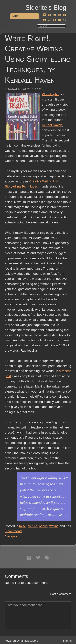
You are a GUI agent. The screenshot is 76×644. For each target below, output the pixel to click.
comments (14, 531)
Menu (16, 16)
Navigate (11, 536)
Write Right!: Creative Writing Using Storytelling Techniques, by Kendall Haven (38, 59)
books (43, 526)
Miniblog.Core (29, 641)
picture (32, 526)
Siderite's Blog (46, 8)
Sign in (67, 641)
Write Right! (50, 94)
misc (22, 526)
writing (54, 526)
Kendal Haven (52, 125)
